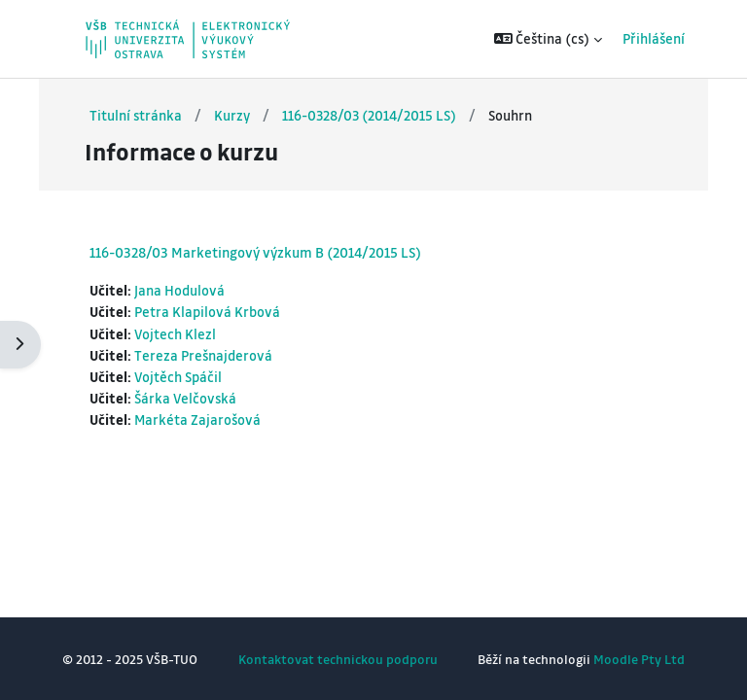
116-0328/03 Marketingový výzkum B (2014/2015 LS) (255, 252)
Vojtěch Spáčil (178, 377)
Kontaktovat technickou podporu (338, 659)
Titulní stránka (136, 115)
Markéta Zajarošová (197, 420)
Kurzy (232, 115)
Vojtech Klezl (175, 334)
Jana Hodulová (179, 290)
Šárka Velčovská (185, 398)
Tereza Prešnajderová (203, 355)
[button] (549, 39)
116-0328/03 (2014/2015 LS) (369, 115)
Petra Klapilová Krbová (207, 312)
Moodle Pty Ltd (639, 659)
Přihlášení (654, 38)
